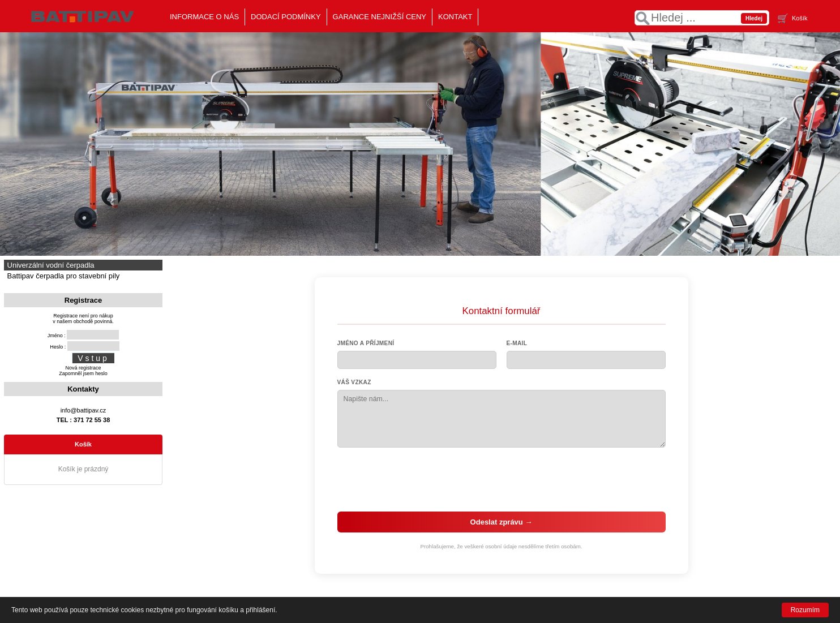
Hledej (754, 18)
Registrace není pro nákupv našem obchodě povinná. (83, 319)
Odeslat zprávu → (502, 522)
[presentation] (502, 479)
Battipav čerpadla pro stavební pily (62, 276)
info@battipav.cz (83, 410)
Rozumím (805, 610)
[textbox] (702, 18)
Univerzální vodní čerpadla (50, 265)
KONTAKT (455, 17)
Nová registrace (83, 368)
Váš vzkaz (354, 382)
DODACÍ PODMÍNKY (286, 17)
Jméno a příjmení (366, 343)
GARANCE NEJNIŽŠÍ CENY (380, 17)
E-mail (517, 343)
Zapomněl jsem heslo (83, 373)
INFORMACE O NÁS (204, 17)
